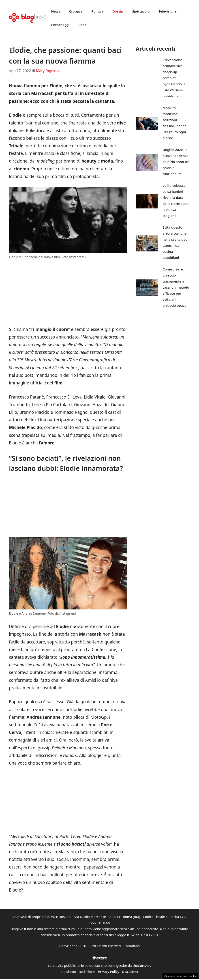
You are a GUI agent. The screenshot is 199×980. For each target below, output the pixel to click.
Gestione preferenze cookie (180, 976)
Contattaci (132, 946)
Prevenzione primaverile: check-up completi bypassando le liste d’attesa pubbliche (174, 78)
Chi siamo (68, 971)
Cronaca (76, 11)
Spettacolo (141, 11)
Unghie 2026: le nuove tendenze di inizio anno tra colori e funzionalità (176, 162)
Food (83, 25)
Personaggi (60, 25)
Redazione (87, 971)
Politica (97, 11)
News (56, 11)
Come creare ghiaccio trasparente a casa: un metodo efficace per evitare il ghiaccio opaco (176, 287)
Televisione (168, 11)
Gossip (118, 11)
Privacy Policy (109, 971)
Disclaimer (130, 971)
